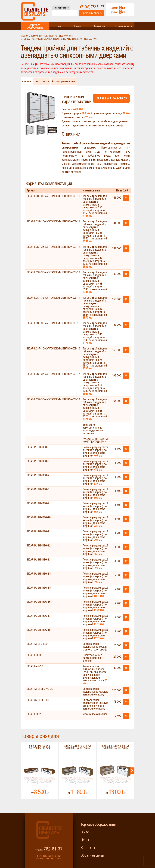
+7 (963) (92, 7)
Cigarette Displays (35, 11)
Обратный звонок (92, 13)
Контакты (99, 26)
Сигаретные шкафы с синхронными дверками (52, 36)
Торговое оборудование (35, 26)
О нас (59, 26)
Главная (24, 36)
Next (132, 771)
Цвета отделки (42, 81)
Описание (27, 81)
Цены (77, 26)
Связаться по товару (111, 98)
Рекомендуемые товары (64, 81)
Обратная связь (123, 26)
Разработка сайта (43, 859)
